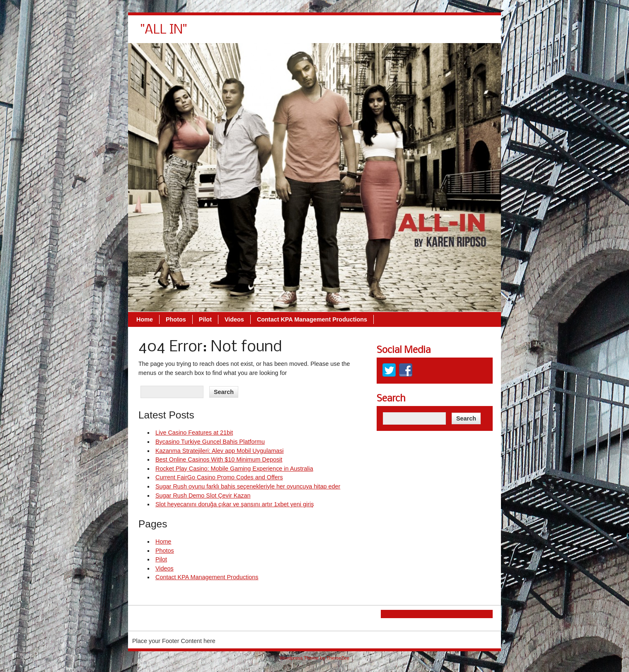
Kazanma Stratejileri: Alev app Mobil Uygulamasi (220, 451)
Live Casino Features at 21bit (194, 433)
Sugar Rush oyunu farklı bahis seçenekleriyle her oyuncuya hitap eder (248, 486)
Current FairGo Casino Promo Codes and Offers (219, 477)
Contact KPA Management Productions (429, 33)
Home (261, 33)
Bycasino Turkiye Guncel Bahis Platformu (210, 442)
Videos (351, 33)
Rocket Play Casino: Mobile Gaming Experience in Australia (234, 469)
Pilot (322, 33)
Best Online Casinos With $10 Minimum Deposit (219, 459)
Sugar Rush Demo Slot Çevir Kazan (203, 496)
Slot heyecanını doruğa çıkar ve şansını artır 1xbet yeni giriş (235, 504)
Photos (293, 33)
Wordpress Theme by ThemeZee (314, 658)
